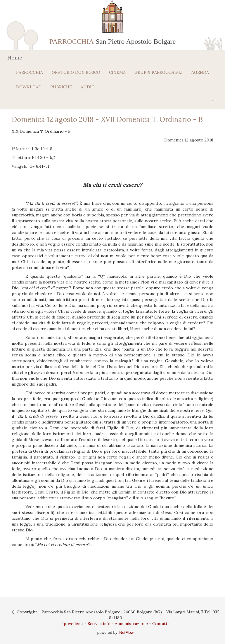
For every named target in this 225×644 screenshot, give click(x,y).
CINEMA (117, 72)
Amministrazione (131, 624)
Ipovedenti (73, 624)
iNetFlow (126, 632)
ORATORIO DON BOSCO (76, 72)
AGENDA (200, 72)
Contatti (160, 624)
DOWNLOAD (29, 87)
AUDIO (88, 87)
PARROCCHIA (30, 72)
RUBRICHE (61, 87)
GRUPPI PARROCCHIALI (159, 72)
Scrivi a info (99, 624)
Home (15, 58)
